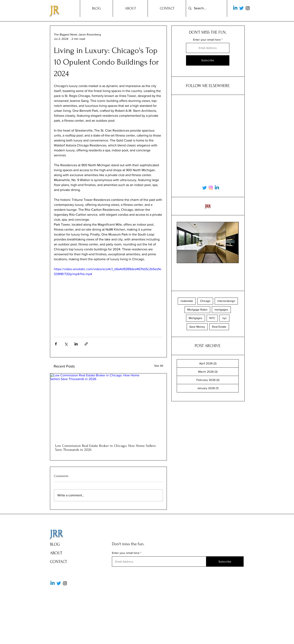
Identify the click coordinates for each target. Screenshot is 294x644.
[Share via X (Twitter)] (66, 344)
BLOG (55, 544)
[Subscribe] (208, 60)
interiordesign (226, 301)
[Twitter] (241, 8)
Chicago (205, 301)
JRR (56, 534)
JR (54, 10)
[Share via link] (86, 344)
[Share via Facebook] (56, 344)
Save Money (197, 327)
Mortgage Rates (197, 310)
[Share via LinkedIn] (76, 344)
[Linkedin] (235, 8)
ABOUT (56, 553)
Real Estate (219, 327)
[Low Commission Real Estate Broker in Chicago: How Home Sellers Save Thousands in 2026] (108, 406)
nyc (224, 318)
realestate (187, 301)
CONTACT (59, 562)
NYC (212, 318)
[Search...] (206, 8)
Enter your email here (207, 40)
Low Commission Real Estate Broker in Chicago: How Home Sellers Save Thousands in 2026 (105, 448)
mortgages (221, 310)
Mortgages (196, 318)
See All (159, 366)
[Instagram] (248, 8)
